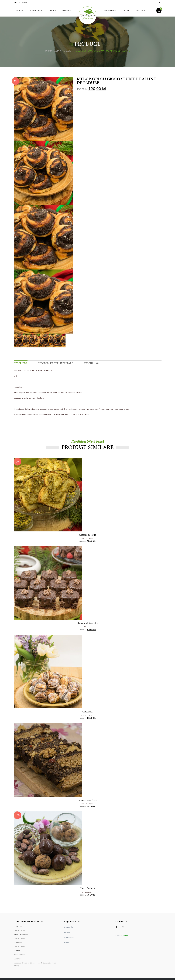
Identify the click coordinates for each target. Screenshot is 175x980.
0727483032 (22, 3)
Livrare (67, 932)
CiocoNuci (88, 712)
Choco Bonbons (88, 889)
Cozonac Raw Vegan (88, 800)
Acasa (20, 10)
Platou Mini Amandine (88, 623)
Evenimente (109, 10)
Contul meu (69, 938)
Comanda (68, 927)
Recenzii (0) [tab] (94, 363)
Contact (140, 10)
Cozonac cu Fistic (87, 535)
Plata (66, 943)
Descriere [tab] (21, 363)
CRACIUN (68, 51)
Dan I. (126, 936)
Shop (52, 10)
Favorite (67, 10)
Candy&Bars (87, 892)
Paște (91, 539)
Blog (126, 10)
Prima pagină (53, 51)
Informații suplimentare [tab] (57, 363)
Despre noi (36, 10)
